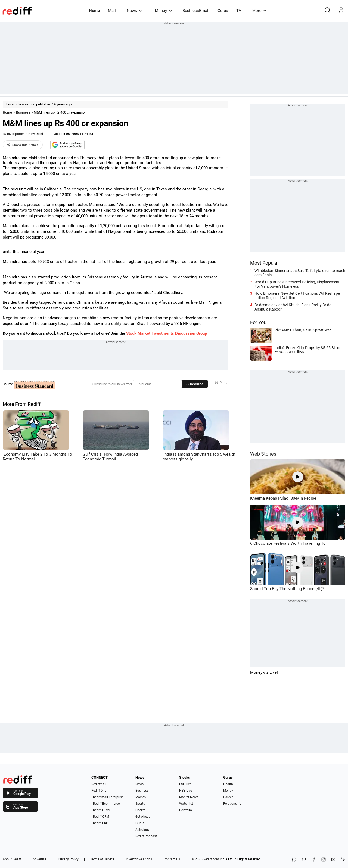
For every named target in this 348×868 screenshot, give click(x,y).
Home (94, 11)
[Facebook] (314, 860)
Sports (140, 804)
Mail (112, 11)
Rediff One (99, 791)
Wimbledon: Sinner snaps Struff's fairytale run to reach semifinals (300, 273)
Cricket (140, 810)
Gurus (223, 11)
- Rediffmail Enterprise (107, 797)
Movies (141, 797)
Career (228, 797)
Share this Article (23, 145)
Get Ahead (143, 817)
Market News (189, 797)
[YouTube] (333, 860)
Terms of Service (102, 859)
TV (239, 11)
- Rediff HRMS (101, 810)
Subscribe (195, 384)
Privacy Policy (68, 859)
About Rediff (12, 859)
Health (228, 784)
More (259, 10)
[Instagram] (324, 860)
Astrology (142, 830)
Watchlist (186, 804)
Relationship (232, 804)
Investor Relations (139, 859)
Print (221, 383)
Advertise (39, 859)
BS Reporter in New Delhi (25, 134)
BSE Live (185, 784)
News (134, 10)
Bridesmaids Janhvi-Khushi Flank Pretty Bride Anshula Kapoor (293, 307)
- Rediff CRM (100, 817)
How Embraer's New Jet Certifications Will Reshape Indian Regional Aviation (297, 296)
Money (164, 10)
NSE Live (186, 791)
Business (23, 112)
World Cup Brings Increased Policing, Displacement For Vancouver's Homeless (297, 284)
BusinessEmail (196, 11)
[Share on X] (304, 860)
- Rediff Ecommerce (105, 804)
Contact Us (172, 859)
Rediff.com (211, 859)
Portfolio (186, 810)
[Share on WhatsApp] (294, 860)
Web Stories (263, 454)
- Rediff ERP (100, 823)
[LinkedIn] (343, 860)
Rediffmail (99, 784)
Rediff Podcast (146, 836)
